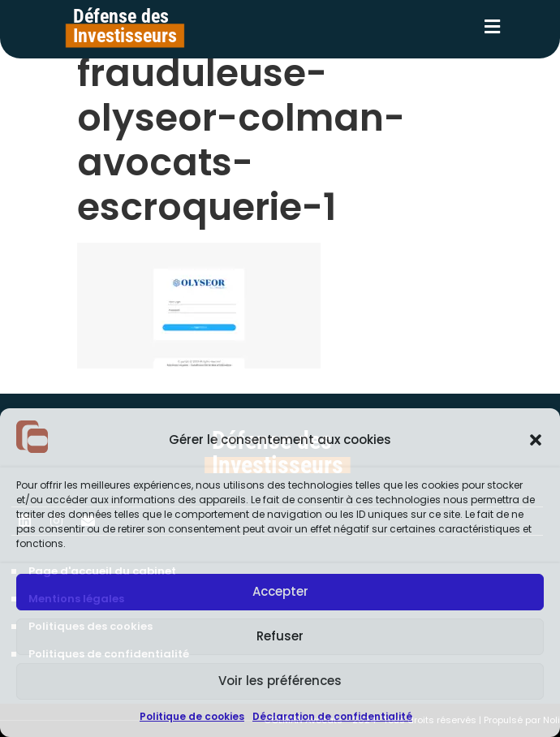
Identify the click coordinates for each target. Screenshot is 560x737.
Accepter (280, 591)
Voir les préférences (280, 681)
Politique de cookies (192, 716)
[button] (536, 440)
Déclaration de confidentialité (332, 716)
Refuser (280, 636)
